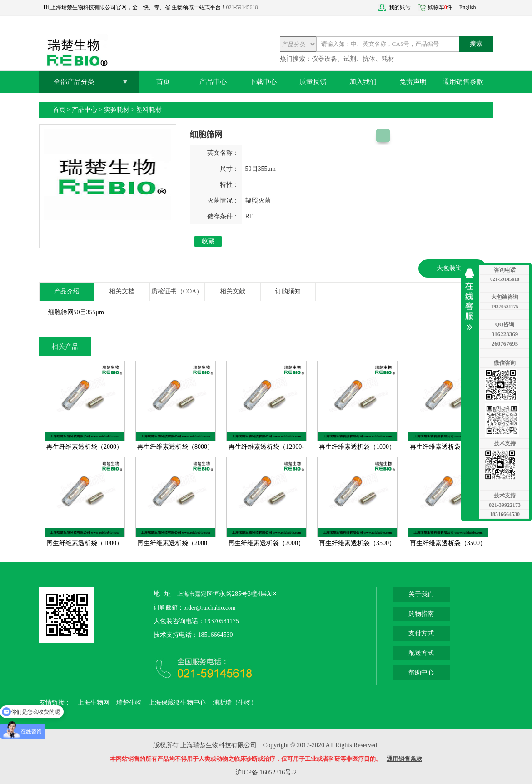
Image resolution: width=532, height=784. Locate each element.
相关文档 (122, 291)
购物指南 (421, 614)
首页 (163, 82)
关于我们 (421, 594)
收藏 (208, 241)
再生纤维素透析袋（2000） (85, 447)
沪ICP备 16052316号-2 (266, 772)
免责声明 (413, 82)
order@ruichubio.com (210, 608)
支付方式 (421, 633)
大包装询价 (452, 268)
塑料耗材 (149, 110)
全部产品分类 (74, 82)
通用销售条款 (463, 82)
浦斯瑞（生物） (235, 702)
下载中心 (263, 82)
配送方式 (421, 653)
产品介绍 (67, 291)
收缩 (472, 300)
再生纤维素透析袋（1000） (357, 447)
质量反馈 (313, 82)
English (468, 7)
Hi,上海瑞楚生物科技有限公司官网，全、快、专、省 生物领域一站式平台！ (135, 7)
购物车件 (440, 7)
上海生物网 (94, 702)
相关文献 (233, 291)
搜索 (476, 44)
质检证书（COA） (177, 291)
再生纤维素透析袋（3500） (357, 543)
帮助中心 (421, 672)
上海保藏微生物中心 (177, 702)
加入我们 (363, 82)
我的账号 (400, 7)
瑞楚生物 (129, 702)
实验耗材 (117, 110)
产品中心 (213, 82)
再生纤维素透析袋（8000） (175, 447)
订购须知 (288, 291)
